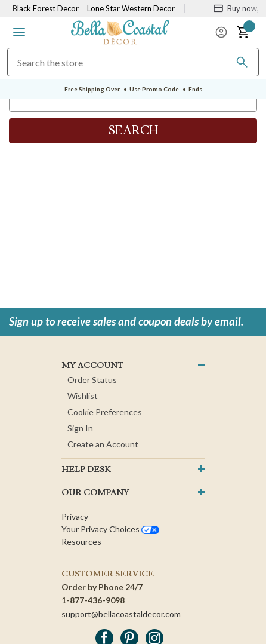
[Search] (242, 62)
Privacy (75, 516)
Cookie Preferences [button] (105, 412)
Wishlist (83, 396)
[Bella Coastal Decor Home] (120, 31)
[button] (19, 32)
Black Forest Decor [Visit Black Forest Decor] (46, 8)
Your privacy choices (110, 529)
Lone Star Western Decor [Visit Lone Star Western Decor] (131, 8)
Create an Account (103, 444)
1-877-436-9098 (93, 600)
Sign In (80, 428)
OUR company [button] (95, 493)
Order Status (92, 380)
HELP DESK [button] (86, 470)
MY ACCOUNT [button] (92, 366)
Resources (81, 542)
